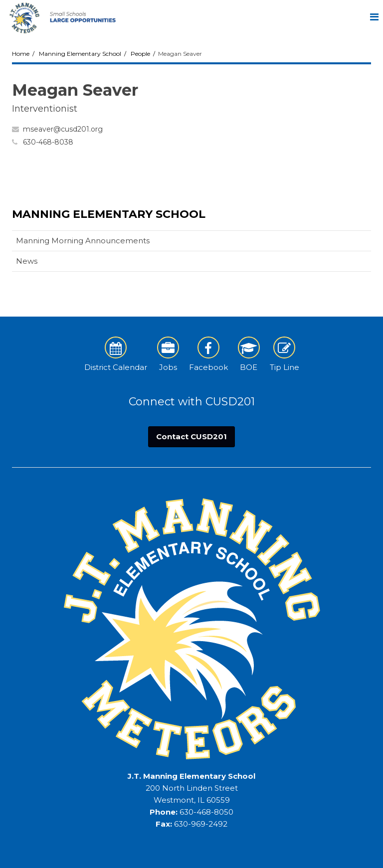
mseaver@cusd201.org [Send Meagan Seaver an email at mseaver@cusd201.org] (63, 129)
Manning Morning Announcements (83, 241)
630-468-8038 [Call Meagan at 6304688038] (48, 142)
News (27, 261)
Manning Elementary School (80, 54)
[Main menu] (374, 16)
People (140, 54)
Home (21, 54)
